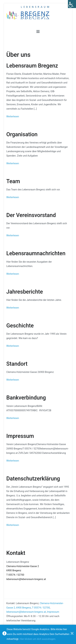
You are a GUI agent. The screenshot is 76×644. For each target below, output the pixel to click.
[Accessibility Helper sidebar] (72, 4)
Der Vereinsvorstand (31, 215)
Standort (17, 364)
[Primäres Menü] (38, 32)
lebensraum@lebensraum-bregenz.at (26, 579)
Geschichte (20, 326)
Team (13, 181)
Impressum (20, 436)
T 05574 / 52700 (15, 575)
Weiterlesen (13, 117)
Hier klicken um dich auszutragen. (38, 639)
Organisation (22, 134)
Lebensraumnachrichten (36, 253)
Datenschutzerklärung (33, 479)
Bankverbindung (26, 398)
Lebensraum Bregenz (32, 66)
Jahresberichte (25, 292)
